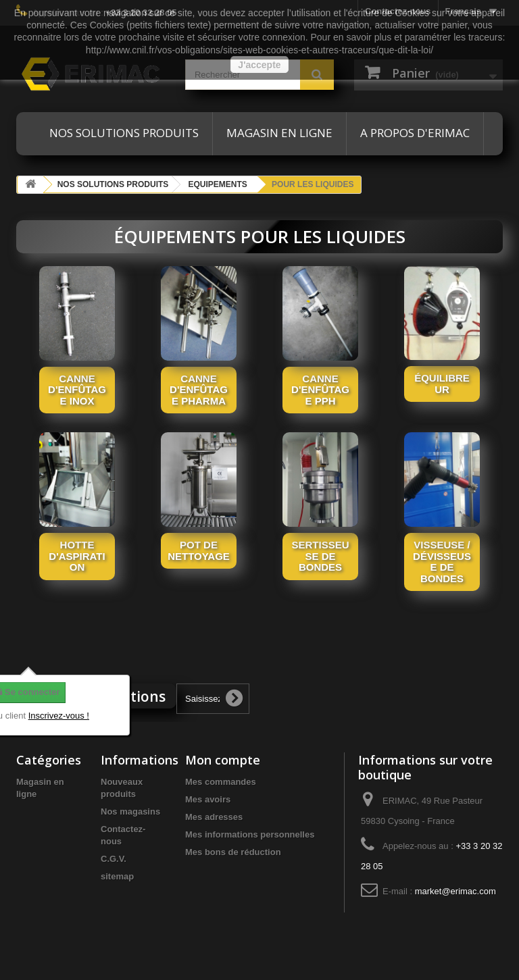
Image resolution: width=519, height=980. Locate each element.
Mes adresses (214, 817)
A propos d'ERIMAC (415, 133)
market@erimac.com (455, 891)
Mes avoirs (208, 799)
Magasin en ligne (279, 133)
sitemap (117, 876)
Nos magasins (130, 811)
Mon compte (223, 760)
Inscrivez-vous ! (59, 716)
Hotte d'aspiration (77, 556)
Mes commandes (221, 782)
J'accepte (259, 65)
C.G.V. (114, 859)
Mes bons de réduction (233, 852)
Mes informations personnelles (250, 834)
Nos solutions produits (124, 133)
